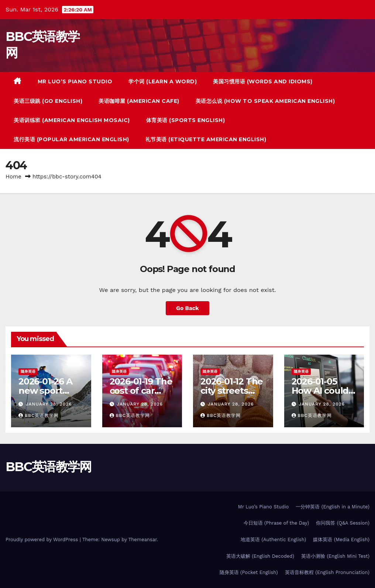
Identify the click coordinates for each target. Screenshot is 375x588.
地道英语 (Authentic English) (273, 540)
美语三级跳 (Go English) (48, 101)
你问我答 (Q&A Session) (343, 523)
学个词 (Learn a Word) (163, 81)
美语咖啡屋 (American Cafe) (139, 101)
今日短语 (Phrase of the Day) (276, 523)
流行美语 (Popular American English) (71, 139)
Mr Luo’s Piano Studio (75, 81)
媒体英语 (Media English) (341, 540)
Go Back (187, 308)
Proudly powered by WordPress (43, 540)
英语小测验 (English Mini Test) (335, 556)
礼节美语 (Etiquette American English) (206, 139)
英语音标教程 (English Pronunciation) (327, 572)
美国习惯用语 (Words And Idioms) (263, 81)
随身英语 (28, 371)
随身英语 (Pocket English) (249, 572)
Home (13, 177)
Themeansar (143, 540)
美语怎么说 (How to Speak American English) (265, 101)
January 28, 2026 (49, 404)
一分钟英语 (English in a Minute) (333, 507)
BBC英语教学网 (39, 415)
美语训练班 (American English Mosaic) (72, 120)
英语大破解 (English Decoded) (260, 556)
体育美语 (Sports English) (186, 120)
